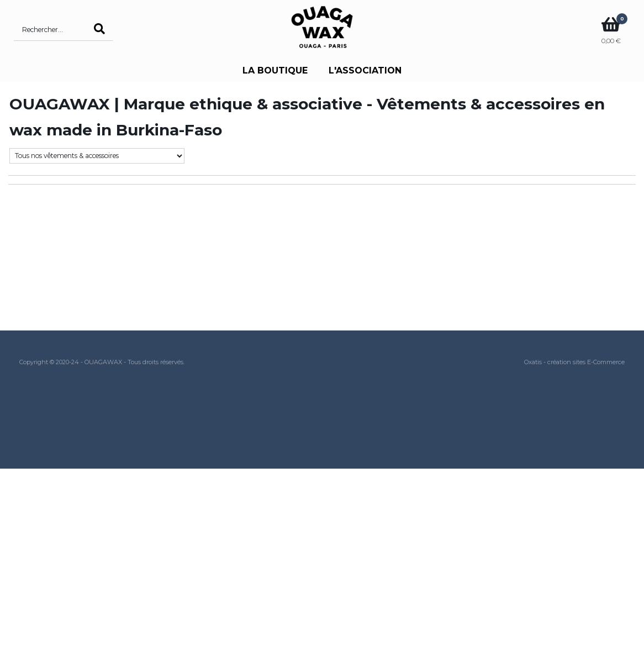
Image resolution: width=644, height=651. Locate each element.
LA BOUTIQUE (275, 70)
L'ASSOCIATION (365, 70)
